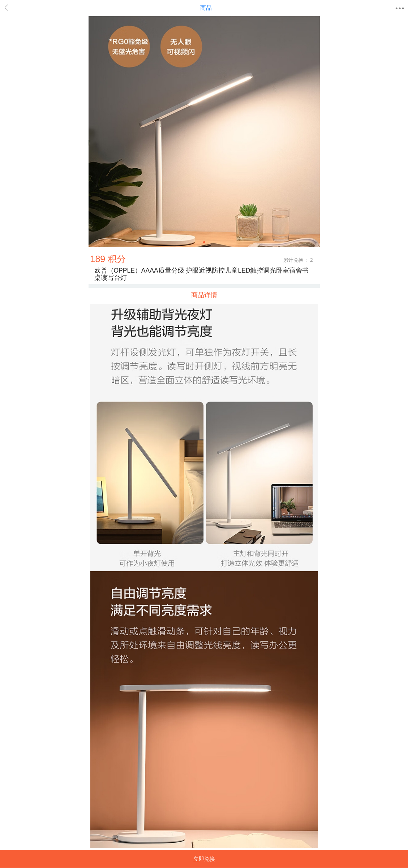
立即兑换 (204, 859)
